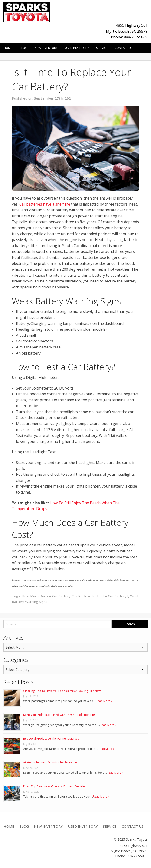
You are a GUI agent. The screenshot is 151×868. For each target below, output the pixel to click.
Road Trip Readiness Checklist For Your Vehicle (54, 786)
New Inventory (46, 48)
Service (102, 48)
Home (8, 48)
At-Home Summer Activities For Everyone (50, 762)
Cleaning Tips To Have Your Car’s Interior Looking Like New (62, 691)
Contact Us (124, 48)
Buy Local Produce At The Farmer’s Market (51, 739)
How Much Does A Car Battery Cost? (51, 596)
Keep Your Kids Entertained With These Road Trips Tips (59, 715)
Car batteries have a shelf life (45, 204)
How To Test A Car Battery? (105, 596)
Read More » (104, 701)
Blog (23, 48)
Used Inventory (77, 48)
